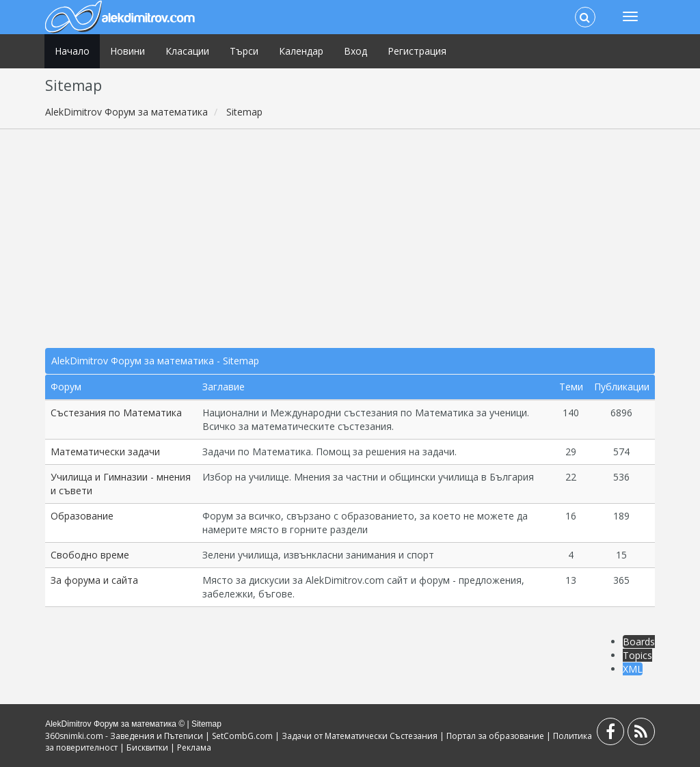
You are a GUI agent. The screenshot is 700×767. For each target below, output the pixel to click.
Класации (187, 51)
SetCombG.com (242, 736)
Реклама (194, 748)
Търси (244, 51)
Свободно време (90, 555)
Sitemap (206, 724)
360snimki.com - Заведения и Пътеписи (124, 736)
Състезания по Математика (116, 413)
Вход (355, 51)
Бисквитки (147, 748)
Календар (301, 51)
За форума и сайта (94, 580)
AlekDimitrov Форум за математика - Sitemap (155, 361)
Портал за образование (495, 736)
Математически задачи (105, 452)
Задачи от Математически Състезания (360, 736)
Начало (72, 51)
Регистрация (417, 51)
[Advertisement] (350, 239)
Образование (82, 516)
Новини (127, 51)
